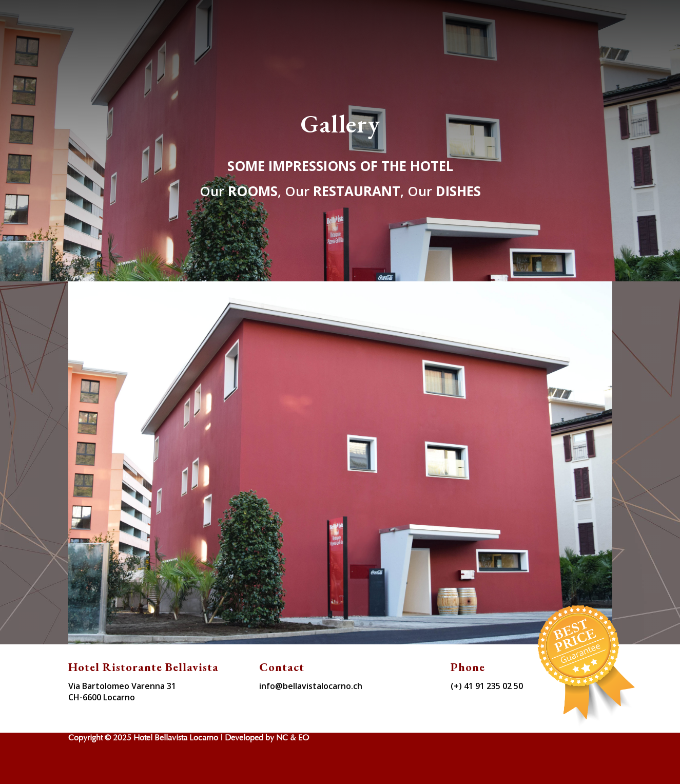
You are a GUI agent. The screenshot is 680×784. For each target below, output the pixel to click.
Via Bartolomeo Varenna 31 (122, 686)
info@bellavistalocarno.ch (311, 686)
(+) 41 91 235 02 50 (487, 686)
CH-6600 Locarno (102, 697)
